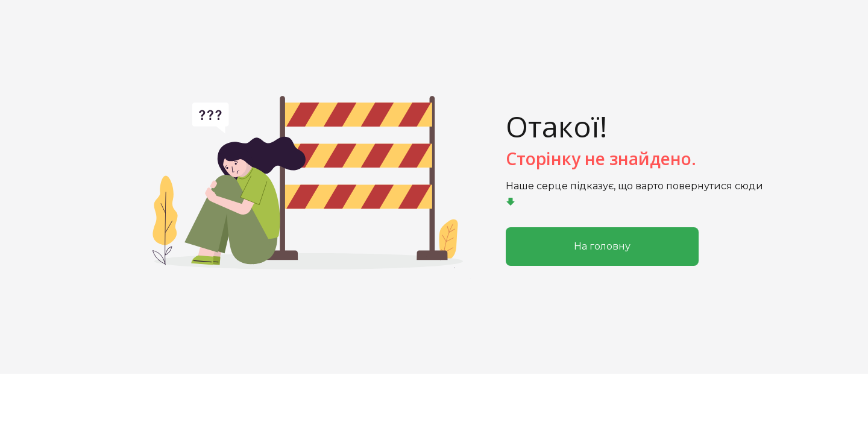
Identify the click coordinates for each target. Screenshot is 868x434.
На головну (602, 246)
